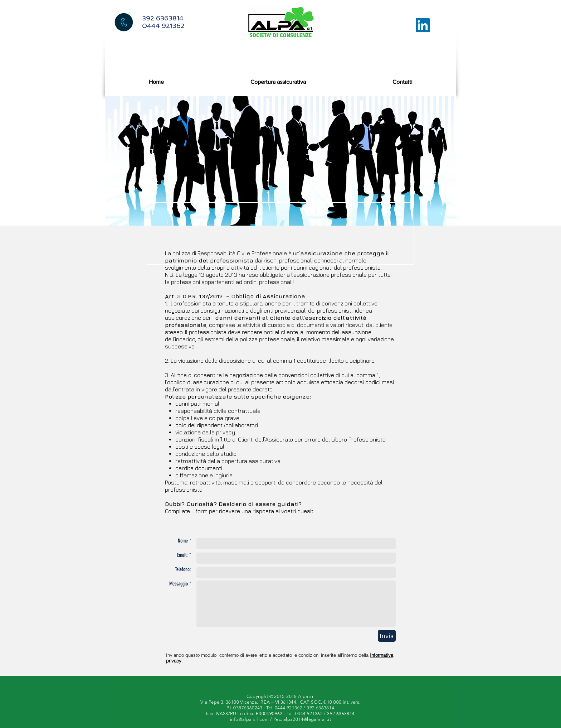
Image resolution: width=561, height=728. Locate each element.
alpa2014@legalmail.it (307, 719)
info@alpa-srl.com (250, 719)
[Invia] (387, 636)
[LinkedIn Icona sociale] (423, 25)
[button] (278, 79)
